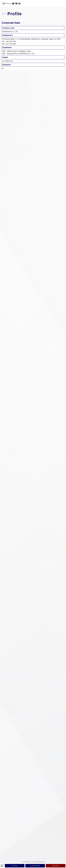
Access (16, 866)
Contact (56, 866)
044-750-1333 (36, 866)
